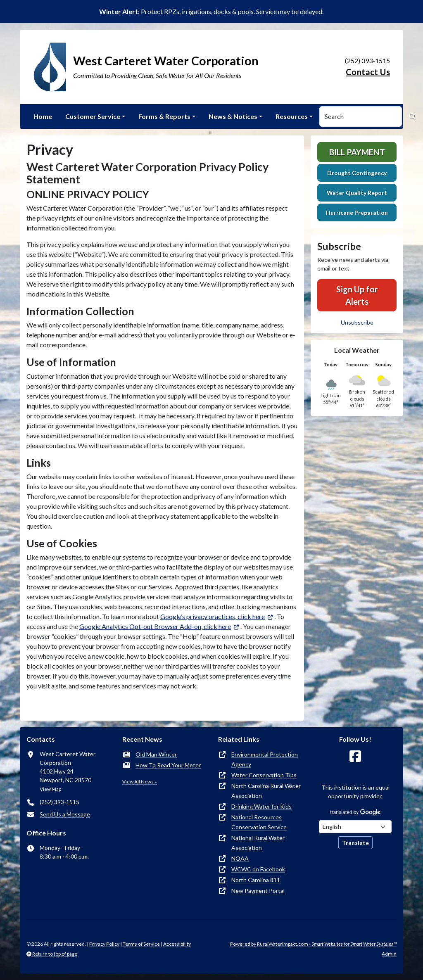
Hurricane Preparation (357, 212)
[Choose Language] (355, 827)
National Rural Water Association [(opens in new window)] (258, 843)
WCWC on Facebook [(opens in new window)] (258, 869)
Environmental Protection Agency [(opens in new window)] (265, 759)
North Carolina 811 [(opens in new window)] (256, 880)
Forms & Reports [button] (164, 116)
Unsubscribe (357, 322)
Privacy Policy (104, 944)
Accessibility (177, 944)
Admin (389, 954)
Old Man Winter (156, 754)
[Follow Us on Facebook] (355, 756)
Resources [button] (292, 116)
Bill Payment (357, 152)
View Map (50, 789)
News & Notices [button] (233, 116)
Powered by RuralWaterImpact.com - (313, 944)
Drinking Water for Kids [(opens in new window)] (261, 806)
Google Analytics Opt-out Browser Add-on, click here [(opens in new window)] (155, 626)
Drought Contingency (357, 173)
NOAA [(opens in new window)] (240, 858)
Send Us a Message (65, 814)
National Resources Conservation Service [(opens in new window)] (259, 822)
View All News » (140, 782)
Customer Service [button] (93, 116)
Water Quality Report (357, 193)
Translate (355, 843)
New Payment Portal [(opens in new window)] (258, 891)
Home (43, 116)
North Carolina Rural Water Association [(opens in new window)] (266, 791)
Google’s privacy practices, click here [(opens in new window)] (213, 616)
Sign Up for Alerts (357, 295)
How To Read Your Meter (168, 765)
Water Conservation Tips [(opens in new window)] (264, 775)
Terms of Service (141, 944)
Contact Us (368, 72)
